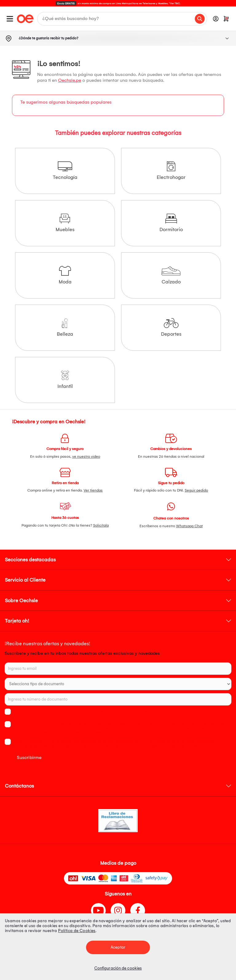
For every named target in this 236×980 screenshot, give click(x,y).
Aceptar (118, 947)
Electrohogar (171, 171)
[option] (118, 3)
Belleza (65, 328)
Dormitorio (171, 223)
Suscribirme (29, 757)
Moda (65, 275)
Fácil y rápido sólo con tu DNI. (171, 490)
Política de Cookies (77, 931)
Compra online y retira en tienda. (65, 490)
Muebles (65, 223)
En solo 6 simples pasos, (65, 456)
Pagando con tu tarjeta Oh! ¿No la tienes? (65, 525)
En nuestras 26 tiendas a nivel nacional (171, 456)
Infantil (65, 380)
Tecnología (65, 171)
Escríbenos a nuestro (171, 526)
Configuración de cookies (118, 968)
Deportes (171, 328)
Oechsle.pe (70, 80)
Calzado (171, 275)
